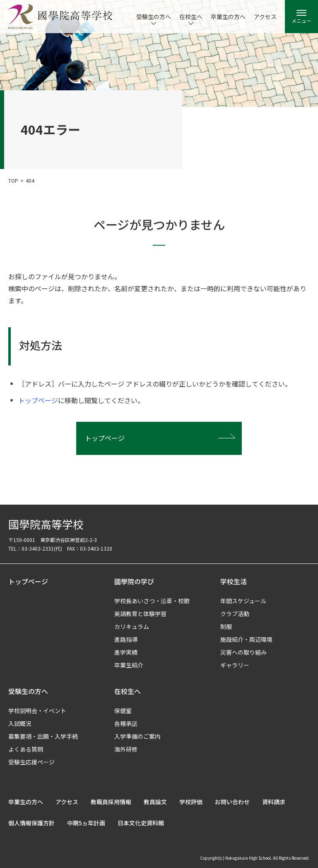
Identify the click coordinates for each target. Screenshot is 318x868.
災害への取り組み (243, 652)
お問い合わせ (232, 802)
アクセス (265, 17)
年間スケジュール (243, 601)
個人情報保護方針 (31, 823)
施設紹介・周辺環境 (246, 639)
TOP (13, 181)
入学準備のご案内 (137, 736)
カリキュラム (132, 626)
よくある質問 (26, 749)
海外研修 (126, 749)
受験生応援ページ (31, 762)
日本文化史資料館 (141, 823)
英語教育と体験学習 (140, 614)
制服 (226, 626)
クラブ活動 (235, 614)
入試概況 (20, 723)
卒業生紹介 (129, 665)
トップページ (38, 400)
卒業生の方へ (228, 17)
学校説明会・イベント (37, 711)
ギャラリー (235, 665)
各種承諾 (126, 723)
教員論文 (155, 802)
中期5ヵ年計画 (86, 823)
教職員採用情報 (111, 802)
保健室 (123, 711)
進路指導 (126, 639)
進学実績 (126, 652)
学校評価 (191, 802)
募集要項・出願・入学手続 (43, 736)
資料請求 (274, 802)
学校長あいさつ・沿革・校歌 (152, 601)
